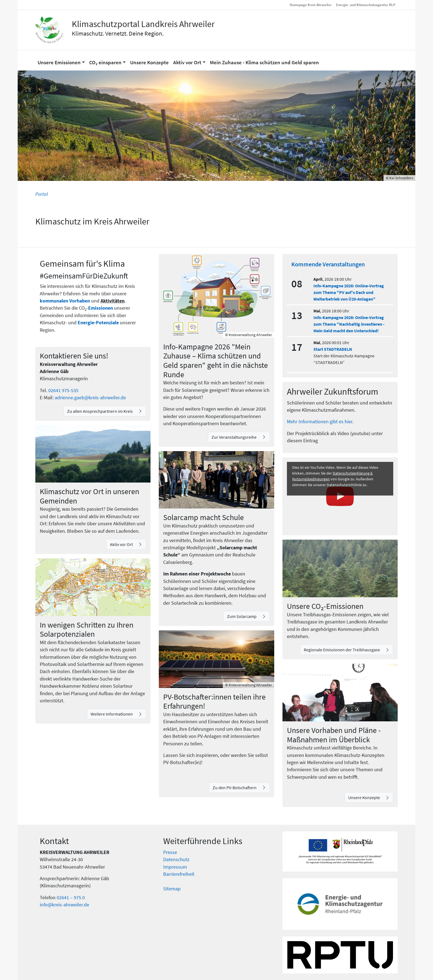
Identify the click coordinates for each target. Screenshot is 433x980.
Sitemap (172, 889)
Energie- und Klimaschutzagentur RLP (366, 5)
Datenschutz (176, 859)
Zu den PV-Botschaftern (235, 788)
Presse (170, 852)
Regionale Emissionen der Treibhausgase (342, 650)
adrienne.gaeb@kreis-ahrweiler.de (90, 398)
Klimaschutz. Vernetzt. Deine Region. (118, 33)
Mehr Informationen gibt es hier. (320, 422)
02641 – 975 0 (71, 898)
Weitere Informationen (112, 714)
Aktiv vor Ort (122, 544)
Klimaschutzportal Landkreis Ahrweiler (143, 24)
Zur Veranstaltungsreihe (234, 437)
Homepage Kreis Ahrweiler (311, 5)
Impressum (175, 867)
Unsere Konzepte (365, 797)
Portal (42, 194)
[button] (61, 60)
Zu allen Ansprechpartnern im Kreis (100, 411)
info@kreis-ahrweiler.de (64, 905)
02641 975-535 (63, 390)
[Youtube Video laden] (340, 496)
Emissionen (101, 308)
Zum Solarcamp (242, 616)
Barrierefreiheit (179, 874)
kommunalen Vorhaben (65, 301)
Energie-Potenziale (98, 323)
